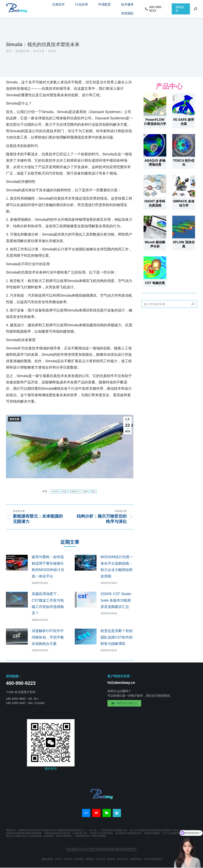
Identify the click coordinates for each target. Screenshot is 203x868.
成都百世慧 (47, 859)
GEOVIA (101, 859)
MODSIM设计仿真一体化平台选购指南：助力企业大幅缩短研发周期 (117, 567)
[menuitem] (58, 4)
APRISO (90, 859)
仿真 (64, 491)
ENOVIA (68, 859)
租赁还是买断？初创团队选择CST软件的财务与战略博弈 (117, 637)
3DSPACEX (136, 859)
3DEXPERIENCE (153, 859)
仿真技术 (74, 491)
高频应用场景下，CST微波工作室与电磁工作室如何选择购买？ (48, 603)
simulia (55, 491)
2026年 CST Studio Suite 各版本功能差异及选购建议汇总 (116, 600)
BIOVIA (111, 859)
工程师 (85, 491)
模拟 (93, 491)
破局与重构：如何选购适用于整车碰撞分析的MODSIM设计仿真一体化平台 (48, 567)
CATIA (58, 859)
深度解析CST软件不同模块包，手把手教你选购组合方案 (48, 637)
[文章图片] (17, 563)
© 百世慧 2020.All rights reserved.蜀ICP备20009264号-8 (102, 849)
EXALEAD (122, 859)
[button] (124, 703)
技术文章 (14, 419)
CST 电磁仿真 (155, 283)
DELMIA (79, 859)
